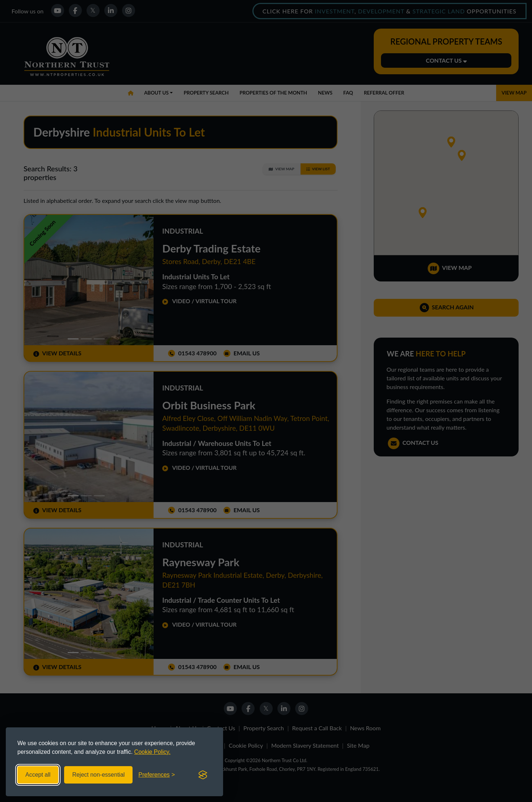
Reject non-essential (98, 775)
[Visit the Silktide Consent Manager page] (203, 775)
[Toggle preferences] (157, 775)
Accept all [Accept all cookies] (38, 775)
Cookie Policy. (152, 752)
